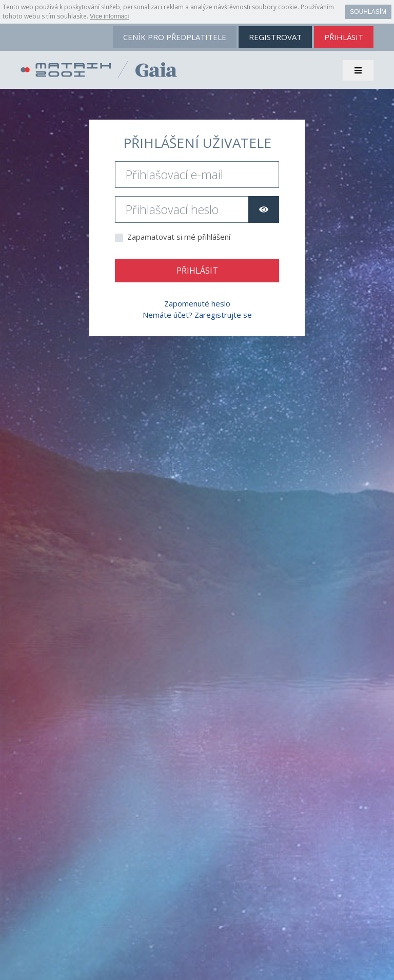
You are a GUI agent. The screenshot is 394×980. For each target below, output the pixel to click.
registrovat (275, 37)
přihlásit (344, 37)
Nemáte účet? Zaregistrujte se (197, 315)
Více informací (110, 16)
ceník (175, 37)
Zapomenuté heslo (197, 303)
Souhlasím (368, 12)
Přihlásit (197, 271)
